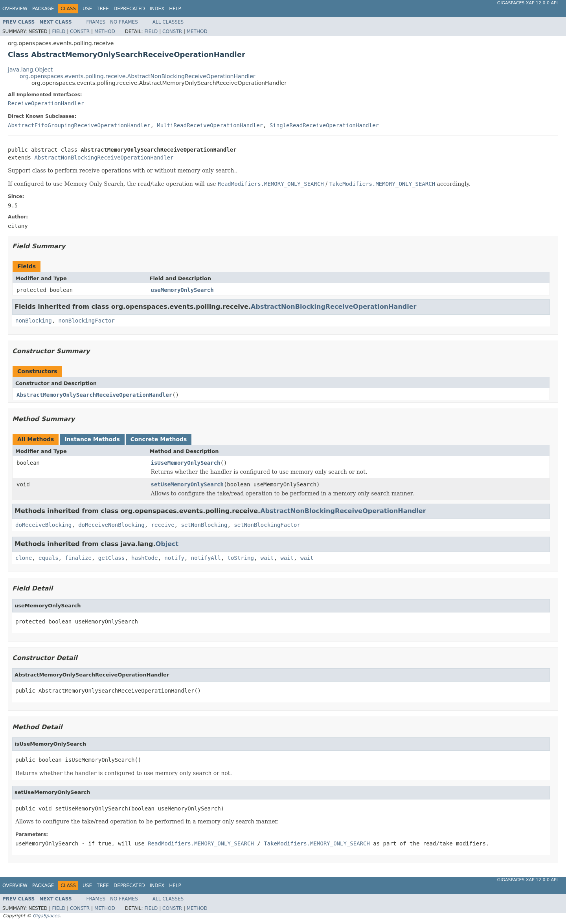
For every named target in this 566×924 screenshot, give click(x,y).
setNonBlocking (204, 525)
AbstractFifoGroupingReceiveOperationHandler (79, 125)
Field (59, 31)
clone (24, 558)
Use (87, 9)
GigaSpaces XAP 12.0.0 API (527, 3)
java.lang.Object (30, 70)
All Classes (168, 22)
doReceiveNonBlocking (111, 525)
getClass (111, 558)
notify (174, 558)
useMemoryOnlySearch (182, 290)
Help (175, 9)
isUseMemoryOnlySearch (186, 463)
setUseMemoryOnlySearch (187, 484)
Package (43, 9)
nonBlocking (34, 321)
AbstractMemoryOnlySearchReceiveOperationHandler (94, 395)
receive (163, 525)
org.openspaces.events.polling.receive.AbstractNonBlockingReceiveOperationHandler (138, 76)
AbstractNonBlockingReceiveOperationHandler (104, 158)
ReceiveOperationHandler (46, 103)
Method (105, 31)
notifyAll (206, 558)
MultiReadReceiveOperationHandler (210, 125)
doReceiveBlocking (43, 525)
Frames (96, 22)
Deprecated (129, 9)
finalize (78, 558)
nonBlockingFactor (87, 321)
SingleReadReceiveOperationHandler (324, 125)
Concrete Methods (159, 439)
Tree (103, 9)
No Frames (124, 22)
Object (167, 544)
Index (157, 9)
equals (49, 558)
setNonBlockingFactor (267, 525)
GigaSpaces (46, 916)
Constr (80, 31)
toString (241, 558)
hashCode (144, 558)
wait (267, 558)
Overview (15, 9)
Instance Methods (92, 439)
